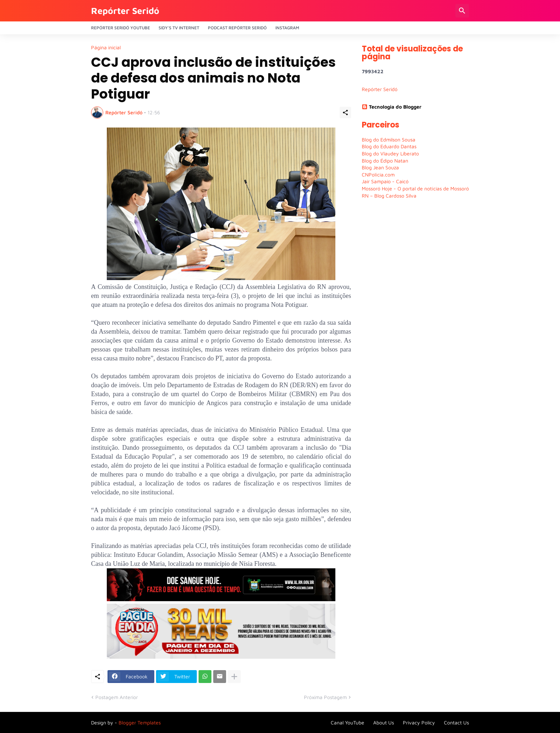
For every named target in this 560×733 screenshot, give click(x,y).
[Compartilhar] (345, 113)
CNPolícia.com (378, 174)
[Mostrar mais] (234, 677)
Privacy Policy (419, 722)
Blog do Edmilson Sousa (389, 139)
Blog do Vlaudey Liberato (390, 153)
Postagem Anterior (117, 697)
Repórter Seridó (125, 11)
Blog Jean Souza (380, 167)
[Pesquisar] (462, 11)
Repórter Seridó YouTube (121, 28)
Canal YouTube (347, 722)
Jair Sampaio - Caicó (385, 181)
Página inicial (106, 48)
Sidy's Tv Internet (179, 28)
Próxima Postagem (325, 697)
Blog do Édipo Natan (385, 161)
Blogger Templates (140, 722)
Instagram (287, 28)
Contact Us (456, 722)
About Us (384, 722)
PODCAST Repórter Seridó (237, 28)
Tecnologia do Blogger (392, 107)
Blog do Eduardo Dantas (389, 146)
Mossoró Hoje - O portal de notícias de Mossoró (415, 188)
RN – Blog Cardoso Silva (389, 196)
